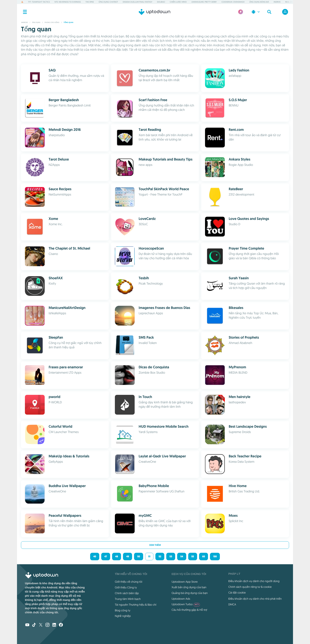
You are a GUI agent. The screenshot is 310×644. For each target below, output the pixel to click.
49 (128, 557)
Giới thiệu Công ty (126, 587)
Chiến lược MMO (178, 2)
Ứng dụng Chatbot (108, 2)
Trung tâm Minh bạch (128, 599)
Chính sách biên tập (127, 593)
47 (106, 557)
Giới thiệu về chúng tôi (129, 582)
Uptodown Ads (181, 599)
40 (95, 557)
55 (193, 557)
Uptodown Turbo (186, 604)
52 (160, 557)
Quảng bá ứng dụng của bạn (190, 593)
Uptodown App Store (185, 582)
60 (204, 557)
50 (138, 557)
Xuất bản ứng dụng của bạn (189, 587)
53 (171, 557)
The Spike (90, 2)
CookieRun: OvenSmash (233, 2)
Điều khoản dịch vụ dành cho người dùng (254, 581)
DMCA (232, 604)
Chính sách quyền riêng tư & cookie (250, 587)
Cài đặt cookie (237, 593)
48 (117, 557)
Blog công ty (123, 610)
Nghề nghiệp (123, 616)
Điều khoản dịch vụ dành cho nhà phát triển (255, 599)
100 (215, 557)
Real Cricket (291, 2)
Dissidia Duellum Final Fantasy (138, 2)
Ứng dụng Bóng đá (259, 2)
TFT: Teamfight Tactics (39, 2)
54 (182, 557)
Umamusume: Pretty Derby (204, 2)
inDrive (277, 2)
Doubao (161, 2)
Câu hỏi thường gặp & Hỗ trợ (189, 610)
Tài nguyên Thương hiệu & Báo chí (136, 605)
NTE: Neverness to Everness (68, 2)
